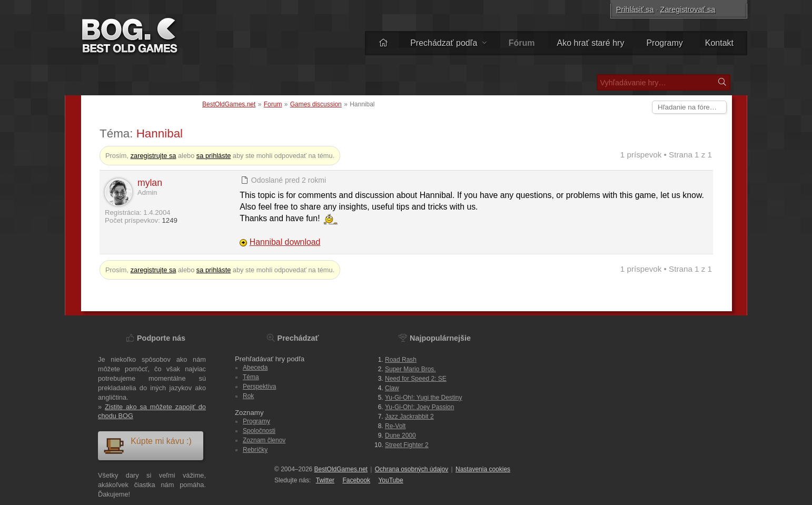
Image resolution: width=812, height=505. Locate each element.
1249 (169, 220)
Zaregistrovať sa (688, 9)
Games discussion (316, 104)
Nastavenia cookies (483, 469)
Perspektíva (259, 387)
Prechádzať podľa (448, 43)
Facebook (356, 480)
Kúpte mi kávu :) (147, 445)
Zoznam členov (264, 440)
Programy (664, 43)
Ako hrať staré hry (591, 43)
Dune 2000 (400, 435)
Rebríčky (255, 450)
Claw (392, 388)
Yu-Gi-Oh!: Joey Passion (419, 407)
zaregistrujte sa (154, 156)
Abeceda (255, 368)
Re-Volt (395, 426)
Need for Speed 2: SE (416, 379)
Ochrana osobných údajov (412, 469)
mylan (150, 183)
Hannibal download (285, 242)
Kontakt (719, 43)
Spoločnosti (259, 431)
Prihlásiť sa (635, 9)
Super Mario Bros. (410, 369)
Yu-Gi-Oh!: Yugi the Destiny (424, 398)
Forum (273, 104)
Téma (251, 377)
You (390, 480)
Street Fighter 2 (407, 445)
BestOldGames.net (229, 104)
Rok (248, 396)
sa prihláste (214, 156)
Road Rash (401, 360)
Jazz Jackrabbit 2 (409, 417)
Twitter (325, 480)
